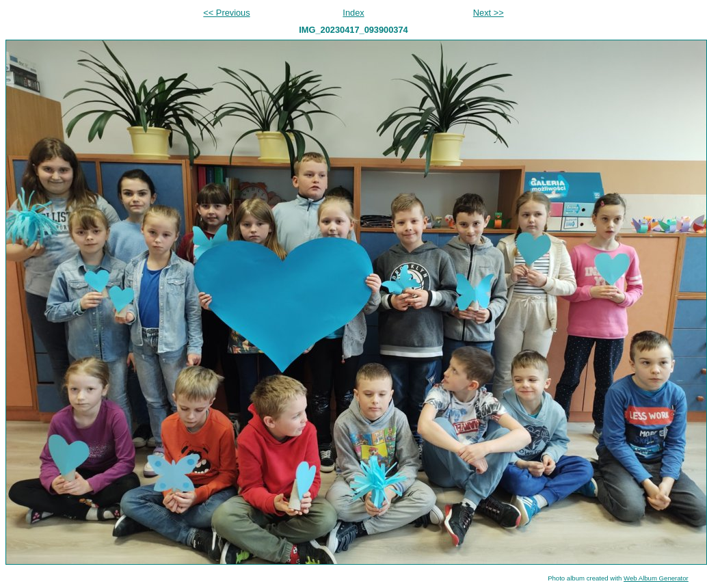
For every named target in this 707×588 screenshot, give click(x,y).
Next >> (489, 13)
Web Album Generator (656, 578)
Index (353, 13)
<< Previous (226, 13)
